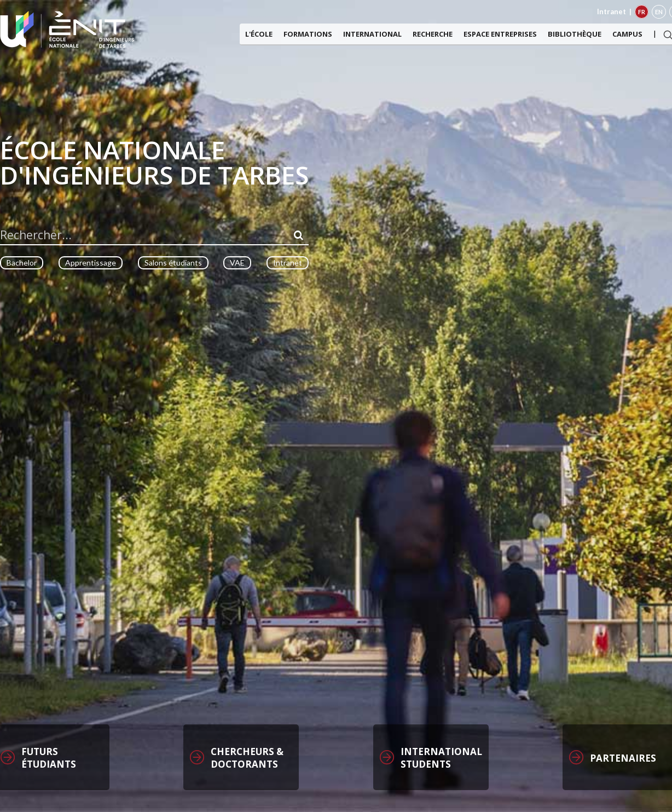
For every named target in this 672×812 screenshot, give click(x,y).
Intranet (612, 11)
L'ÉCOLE (259, 34)
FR (642, 12)
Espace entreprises (500, 34)
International (372, 34)
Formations (308, 34)
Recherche (433, 34)
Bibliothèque (575, 34)
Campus (627, 34)
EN (659, 12)
